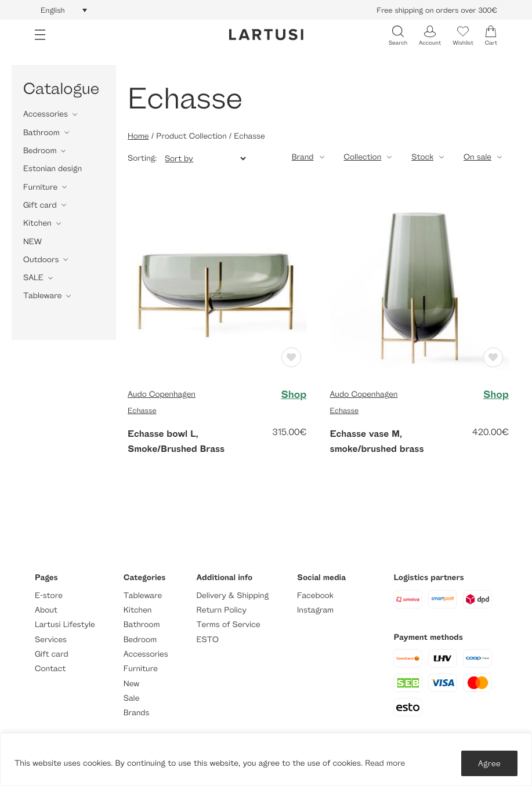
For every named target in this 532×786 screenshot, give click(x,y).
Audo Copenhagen (162, 394)
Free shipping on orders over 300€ (437, 10)
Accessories (46, 114)
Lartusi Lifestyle (65, 624)
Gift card (40, 205)
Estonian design (53, 169)
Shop (294, 394)
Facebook (315, 595)
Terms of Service (229, 624)
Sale (132, 698)
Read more (385, 763)
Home (138, 136)
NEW (32, 242)
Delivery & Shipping (233, 595)
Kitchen (37, 223)
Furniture (40, 187)
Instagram (315, 610)
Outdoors (41, 260)
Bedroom (40, 151)
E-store (49, 595)
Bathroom (41, 133)
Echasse (142, 410)
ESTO (208, 640)
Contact (50, 669)
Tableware (42, 296)
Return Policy (222, 610)
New (131, 684)
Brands (137, 713)
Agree (489, 763)
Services (51, 640)
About (46, 610)
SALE (33, 278)
